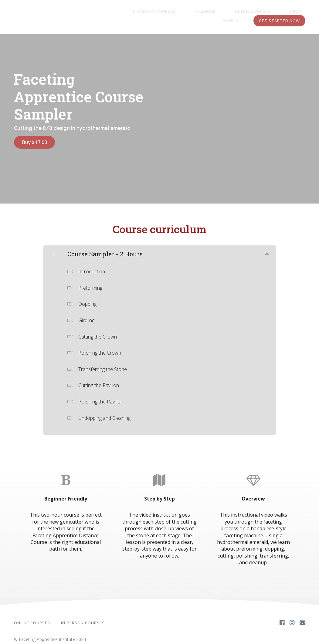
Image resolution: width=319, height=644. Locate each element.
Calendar (198, 12)
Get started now (279, 21)
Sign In (298, 12)
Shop (273, 12)
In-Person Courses (155, 12)
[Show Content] (266, 249)
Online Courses (238, 12)
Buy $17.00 (34, 142)
